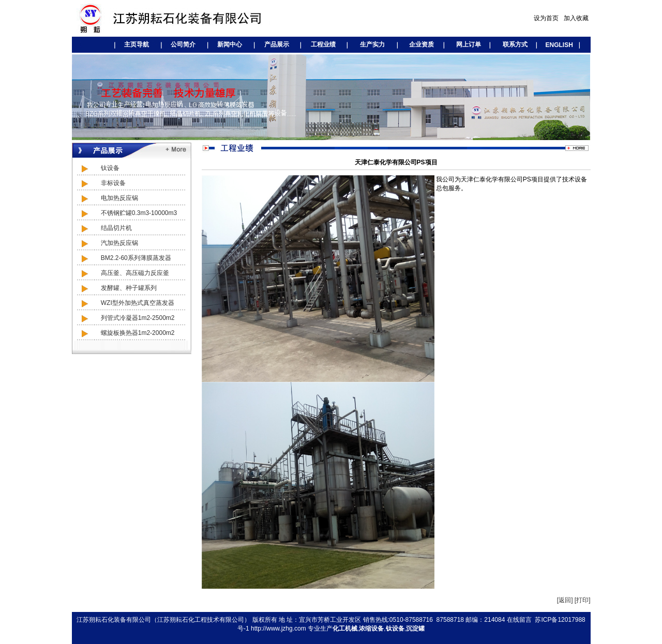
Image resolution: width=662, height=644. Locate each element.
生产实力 (372, 44)
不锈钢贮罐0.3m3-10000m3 (127, 213)
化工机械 (345, 628)
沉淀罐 (415, 628)
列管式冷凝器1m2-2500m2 (125, 318)
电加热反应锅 (107, 198)
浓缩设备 (371, 628)
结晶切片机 (104, 228)
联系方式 (515, 44)
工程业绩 (323, 44)
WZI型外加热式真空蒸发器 (125, 303)
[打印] (583, 600)
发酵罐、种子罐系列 (117, 288)
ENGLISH (556, 45)
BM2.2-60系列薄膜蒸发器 (124, 258)
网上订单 (469, 44)
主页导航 (137, 44)
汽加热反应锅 (107, 243)
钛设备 (98, 168)
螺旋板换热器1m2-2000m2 (125, 333)
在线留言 (519, 620)
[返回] (565, 600)
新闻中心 (230, 44)
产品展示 (277, 44)
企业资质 (422, 44)
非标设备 (101, 183)
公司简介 (183, 44)
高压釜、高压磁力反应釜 (123, 273)
